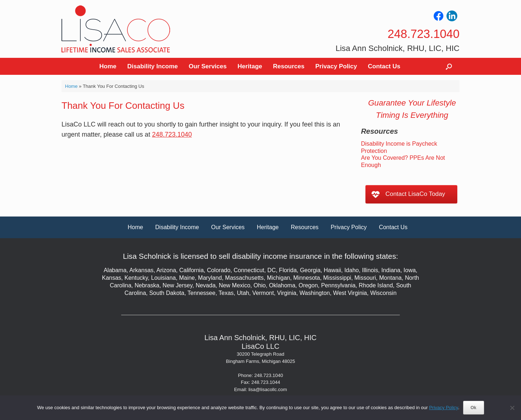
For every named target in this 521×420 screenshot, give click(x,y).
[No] (512, 408)
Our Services (208, 66)
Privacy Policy (336, 66)
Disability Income (153, 66)
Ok (474, 408)
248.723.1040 (172, 134)
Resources (289, 66)
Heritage (250, 66)
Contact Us (384, 66)
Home (108, 66)
